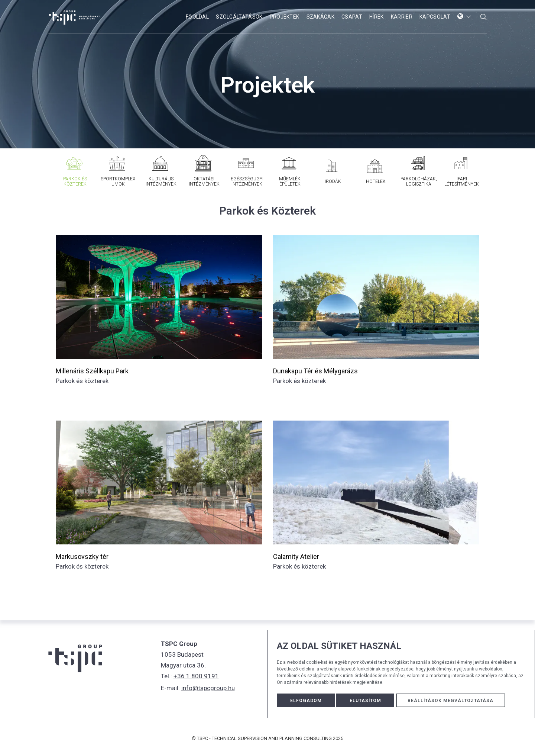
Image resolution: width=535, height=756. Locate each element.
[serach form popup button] (483, 17)
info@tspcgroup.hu (208, 686)
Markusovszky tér (82, 556)
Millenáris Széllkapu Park (92, 371)
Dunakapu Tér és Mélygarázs (315, 371)
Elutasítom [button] (366, 700)
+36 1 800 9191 (196, 676)
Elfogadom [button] (306, 700)
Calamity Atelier (296, 556)
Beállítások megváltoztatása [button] (453, 700)
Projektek (267, 85)
